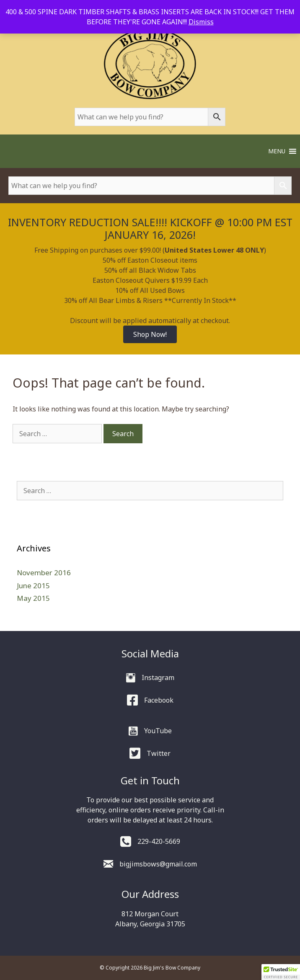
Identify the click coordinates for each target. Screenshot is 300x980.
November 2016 (44, 573)
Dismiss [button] (201, 22)
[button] (277, 151)
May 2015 (33, 598)
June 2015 (33, 586)
